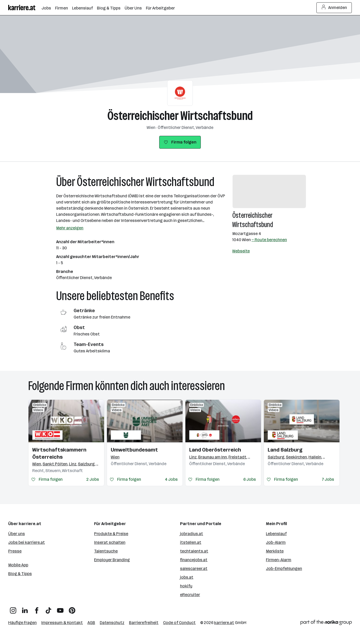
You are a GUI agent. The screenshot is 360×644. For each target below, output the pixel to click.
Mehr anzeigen (70, 228)
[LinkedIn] (25, 609)
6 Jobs (250, 479)
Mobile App (18, 565)
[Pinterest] (72, 609)
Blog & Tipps (20, 574)
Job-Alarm (276, 542)
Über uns (17, 534)
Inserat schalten (110, 542)
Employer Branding (112, 560)
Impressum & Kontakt (62, 623)
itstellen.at (191, 542)
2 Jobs (93, 479)
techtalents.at (194, 551)
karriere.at (224, 623)
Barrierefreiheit (144, 623)
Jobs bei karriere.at (27, 542)
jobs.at (187, 577)
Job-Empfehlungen (284, 569)
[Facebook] (37, 609)
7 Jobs (328, 479)
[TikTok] (48, 609)
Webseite (241, 251)
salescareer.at (194, 569)
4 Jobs (171, 479)
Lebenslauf (276, 534)
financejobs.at (194, 560)
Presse (15, 551)
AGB (91, 623)
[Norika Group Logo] (326, 623)
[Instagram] (13, 609)
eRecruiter (190, 595)
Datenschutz (112, 623)
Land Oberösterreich (215, 450)
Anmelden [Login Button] (334, 8)
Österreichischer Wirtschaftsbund (180, 116)
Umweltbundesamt (134, 450)
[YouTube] (60, 609)
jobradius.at (192, 534)
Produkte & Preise (111, 534)
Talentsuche (106, 551)
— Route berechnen (269, 240)
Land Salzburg (285, 450)
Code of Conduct (179, 623)
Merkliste (275, 551)
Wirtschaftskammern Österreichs (59, 453)
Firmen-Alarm (279, 560)
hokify (186, 586)
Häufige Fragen (22, 623)
